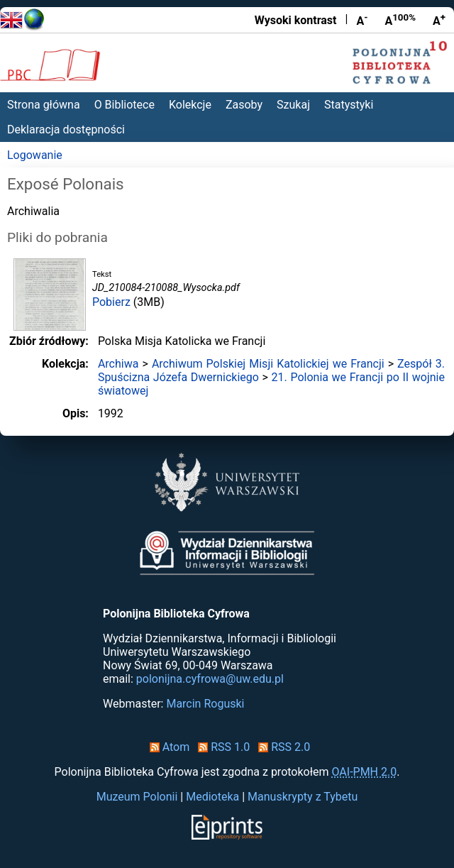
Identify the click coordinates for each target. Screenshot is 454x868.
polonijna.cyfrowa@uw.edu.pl (210, 679)
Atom (167, 747)
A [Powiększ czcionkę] (439, 20)
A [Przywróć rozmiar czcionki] (400, 20)
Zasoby (244, 105)
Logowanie (35, 155)
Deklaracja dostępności (66, 130)
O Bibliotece (124, 105)
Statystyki (349, 105)
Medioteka (212, 797)
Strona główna (44, 105)
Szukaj (293, 105)
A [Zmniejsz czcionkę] (362, 20)
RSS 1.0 (221, 747)
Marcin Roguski (205, 704)
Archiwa (118, 364)
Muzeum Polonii (137, 797)
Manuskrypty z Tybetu (303, 797)
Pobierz (111, 302)
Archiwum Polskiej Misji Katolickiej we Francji (268, 364)
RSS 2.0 (281, 747)
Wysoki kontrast (296, 20)
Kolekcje (190, 105)
